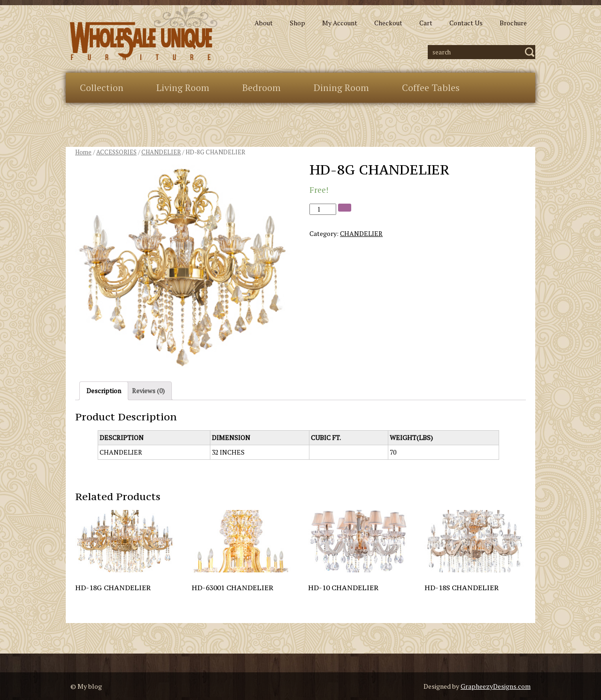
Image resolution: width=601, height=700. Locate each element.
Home (83, 152)
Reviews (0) (148, 391)
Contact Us (466, 23)
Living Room (183, 87)
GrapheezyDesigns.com (496, 686)
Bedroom (262, 87)
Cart (426, 23)
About (264, 23)
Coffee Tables (431, 87)
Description (104, 391)
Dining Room (341, 87)
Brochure (513, 23)
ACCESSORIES (116, 152)
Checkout (388, 23)
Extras (93, 118)
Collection (102, 87)
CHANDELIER (161, 152)
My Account (340, 23)
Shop (297, 23)
